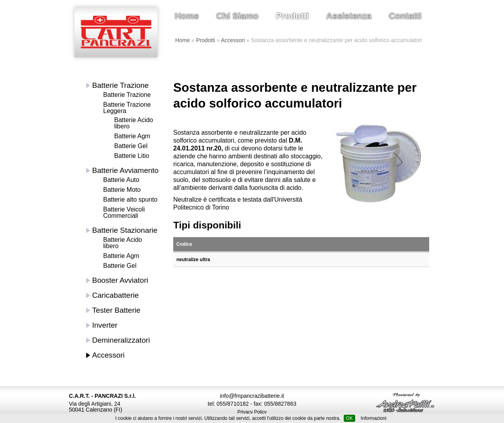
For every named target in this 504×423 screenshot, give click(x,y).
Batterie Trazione (120, 85)
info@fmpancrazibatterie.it (252, 396)
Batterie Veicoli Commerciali (124, 212)
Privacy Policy (252, 412)
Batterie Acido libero (134, 123)
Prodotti (292, 16)
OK (349, 418)
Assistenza (349, 16)
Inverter (105, 325)
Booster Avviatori (120, 280)
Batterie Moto (122, 190)
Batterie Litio (132, 156)
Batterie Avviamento (125, 170)
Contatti (405, 16)
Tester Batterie (116, 310)
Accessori (233, 40)
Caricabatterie (115, 295)
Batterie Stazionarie (125, 230)
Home (187, 16)
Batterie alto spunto (130, 199)
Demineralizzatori (121, 340)
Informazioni (373, 418)
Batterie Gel (131, 146)
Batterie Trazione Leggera (127, 108)
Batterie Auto (121, 180)
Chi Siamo (237, 16)
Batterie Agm (132, 136)
